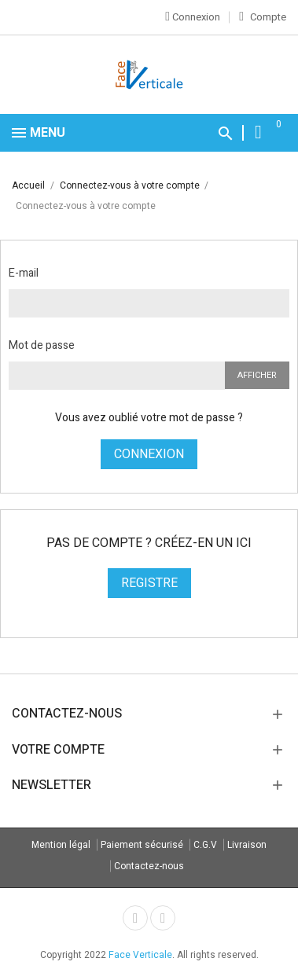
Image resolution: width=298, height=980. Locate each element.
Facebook (135, 918)
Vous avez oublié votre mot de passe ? (149, 418)
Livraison (247, 845)
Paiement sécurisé (142, 845)
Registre (149, 583)
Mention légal (61, 845)
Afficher (257, 375)
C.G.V (205, 845)
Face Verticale (140, 955)
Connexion (149, 454)
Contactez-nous (149, 866)
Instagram (163, 918)
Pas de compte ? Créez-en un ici (149, 543)
